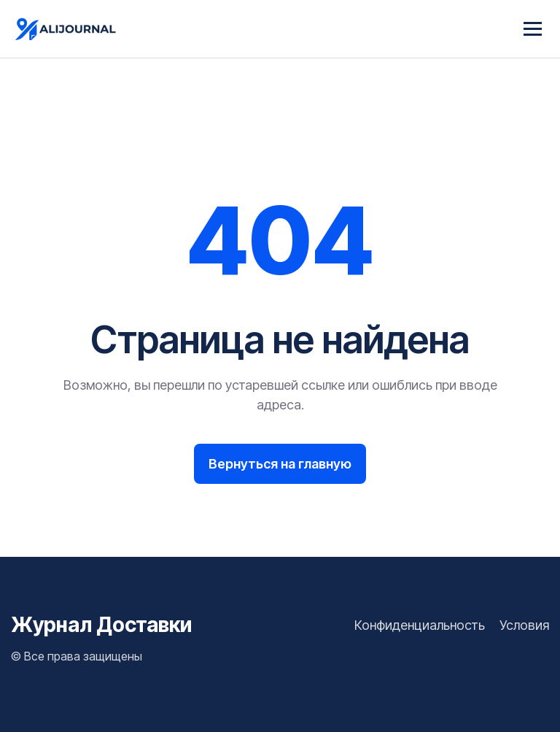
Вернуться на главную (280, 464)
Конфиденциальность (420, 625)
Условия (524, 625)
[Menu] (533, 29)
